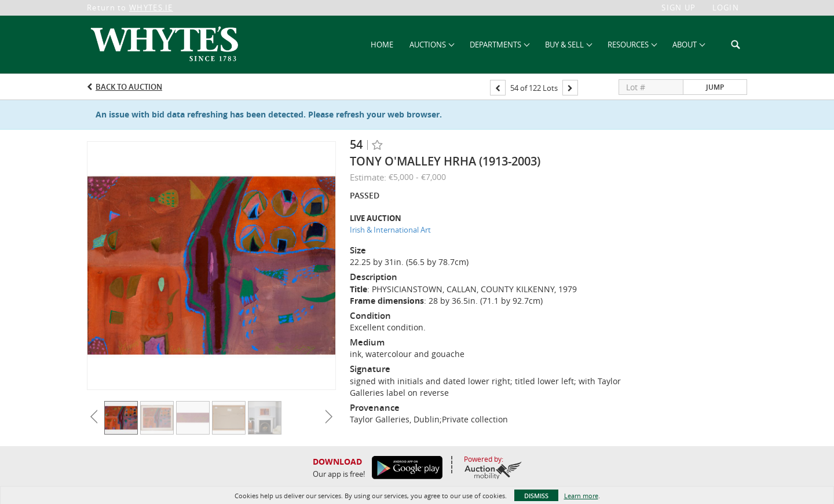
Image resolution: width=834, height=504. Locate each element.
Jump (715, 87)
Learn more (581, 496)
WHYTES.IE (151, 8)
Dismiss (536, 496)
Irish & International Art (390, 230)
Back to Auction (129, 87)
